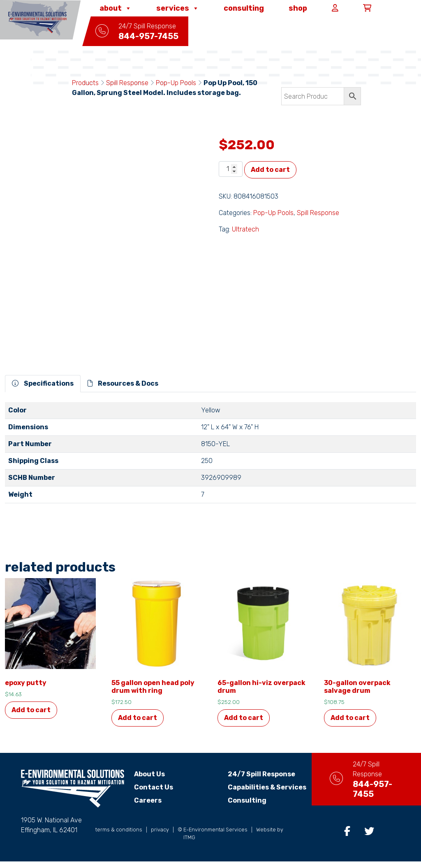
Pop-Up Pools (176, 83)
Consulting (245, 8)
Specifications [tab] (43, 383)
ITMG (189, 844)
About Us (149, 774)
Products (85, 83)
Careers (148, 800)
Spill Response (127, 83)
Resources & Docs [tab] (123, 383)
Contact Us (154, 787)
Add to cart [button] (31, 710)
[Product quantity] (231, 169)
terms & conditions (119, 836)
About (117, 8)
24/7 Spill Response (254, 774)
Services (179, 8)
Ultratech (245, 229)
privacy (160, 836)
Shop (299, 8)
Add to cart (270, 170)
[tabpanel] (210, 456)
